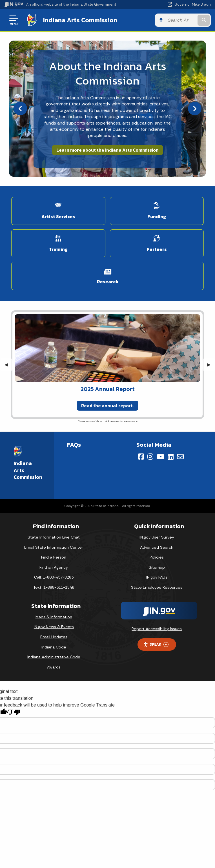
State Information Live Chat (54, 537)
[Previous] (20, 108)
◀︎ (8, 365)
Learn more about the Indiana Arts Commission (108, 150)
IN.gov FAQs (157, 577)
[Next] (195, 108)
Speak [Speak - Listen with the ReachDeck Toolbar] (156, 644)
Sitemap (157, 567)
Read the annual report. (108, 406)
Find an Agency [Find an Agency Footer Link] (54, 567)
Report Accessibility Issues (157, 629)
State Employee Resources (157, 587)
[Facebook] (141, 457)
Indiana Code (54, 647)
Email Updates (54, 637)
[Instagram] (150, 457)
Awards (54, 667)
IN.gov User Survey (157, 537)
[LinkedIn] (171, 457)
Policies (157, 557)
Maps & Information (54, 617)
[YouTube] (160, 457)
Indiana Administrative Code (54, 657)
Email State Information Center (54, 547)
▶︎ (211, 365)
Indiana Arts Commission (80, 20)
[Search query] (181, 20)
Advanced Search (157, 547)
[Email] (180, 457)
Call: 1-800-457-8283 (54, 577)
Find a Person (54, 557)
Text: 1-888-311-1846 (54, 587)
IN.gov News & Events (54, 627)
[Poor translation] (14, 712)
